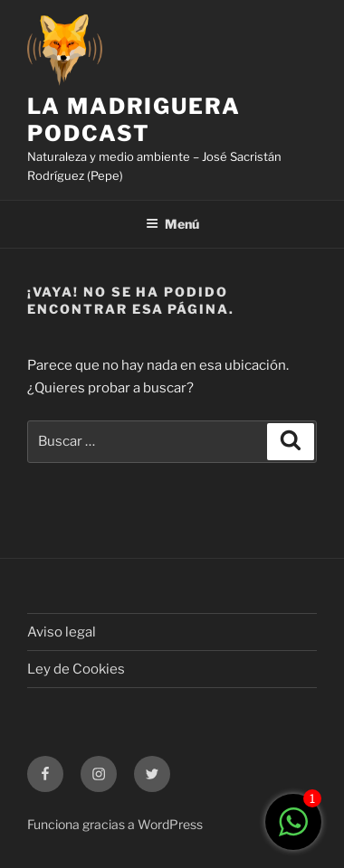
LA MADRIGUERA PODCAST (134, 120)
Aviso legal (62, 632)
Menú (172, 224)
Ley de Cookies (76, 669)
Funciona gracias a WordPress (115, 824)
